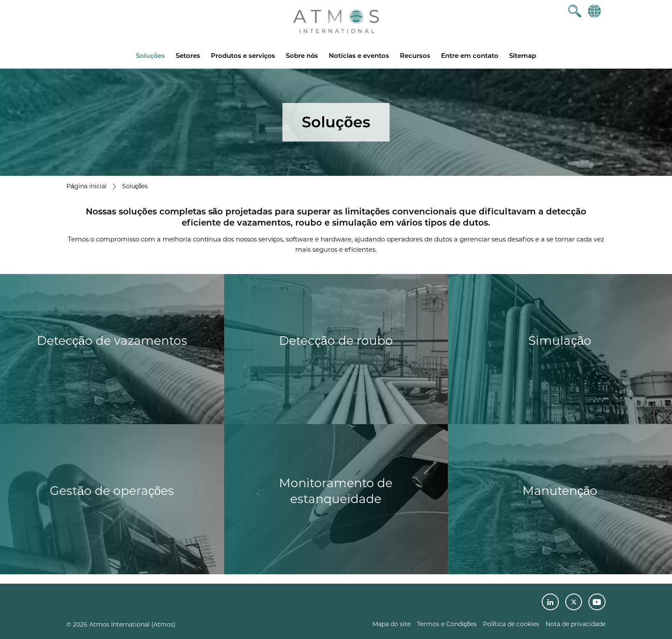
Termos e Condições (447, 624)
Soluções (150, 56)
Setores (188, 56)
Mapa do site (391, 624)
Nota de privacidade (576, 624)
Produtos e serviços (243, 56)
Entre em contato (470, 56)
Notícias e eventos (359, 56)
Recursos (415, 56)
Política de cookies (511, 624)
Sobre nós (302, 56)
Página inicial (87, 186)
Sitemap (523, 56)
